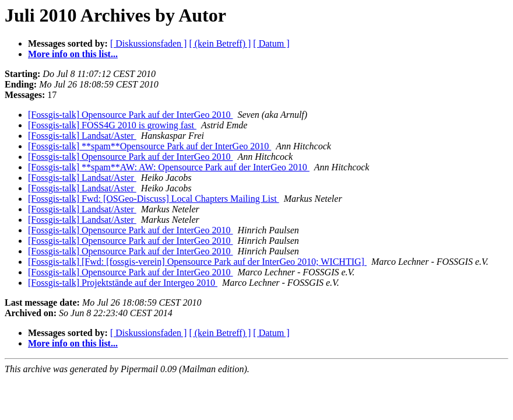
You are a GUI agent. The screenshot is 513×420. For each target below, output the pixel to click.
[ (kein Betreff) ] (220, 43)
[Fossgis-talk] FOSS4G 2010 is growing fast (112, 125)
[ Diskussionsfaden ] (149, 43)
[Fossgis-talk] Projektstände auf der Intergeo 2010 (123, 283)
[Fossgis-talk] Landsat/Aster (82, 136)
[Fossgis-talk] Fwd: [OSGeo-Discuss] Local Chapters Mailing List (154, 199)
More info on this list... (73, 54)
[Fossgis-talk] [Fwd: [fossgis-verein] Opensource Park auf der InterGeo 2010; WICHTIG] (197, 262)
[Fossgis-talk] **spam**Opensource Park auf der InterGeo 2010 (150, 146)
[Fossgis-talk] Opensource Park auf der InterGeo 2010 (130, 115)
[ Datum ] (271, 43)
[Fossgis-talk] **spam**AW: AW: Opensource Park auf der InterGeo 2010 (169, 167)
